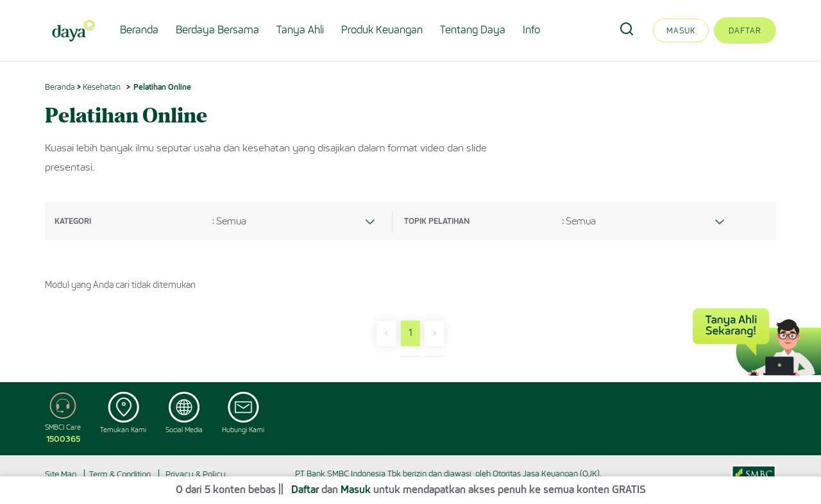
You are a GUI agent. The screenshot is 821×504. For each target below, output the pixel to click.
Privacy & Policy (196, 474)
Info (531, 30)
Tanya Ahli (300, 30)
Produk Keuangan (382, 30)
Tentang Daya (473, 30)
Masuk (681, 30)
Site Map (61, 474)
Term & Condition (120, 474)
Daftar (745, 30)
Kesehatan (102, 87)
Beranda (139, 30)
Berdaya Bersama (217, 30)
